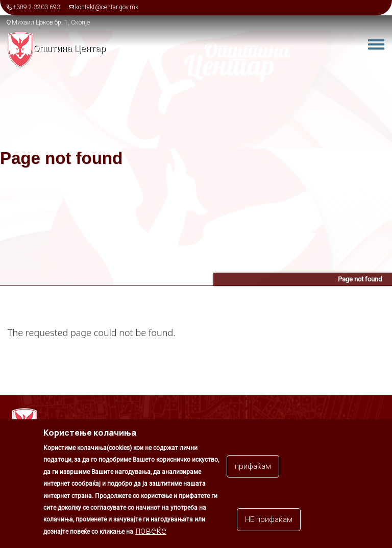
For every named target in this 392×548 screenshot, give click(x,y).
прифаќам (253, 469)
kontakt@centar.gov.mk (107, 7)
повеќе (151, 533)
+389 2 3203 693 (36, 7)
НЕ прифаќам (269, 522)
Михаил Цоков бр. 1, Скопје (51, 22)
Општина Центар (69, 48)
